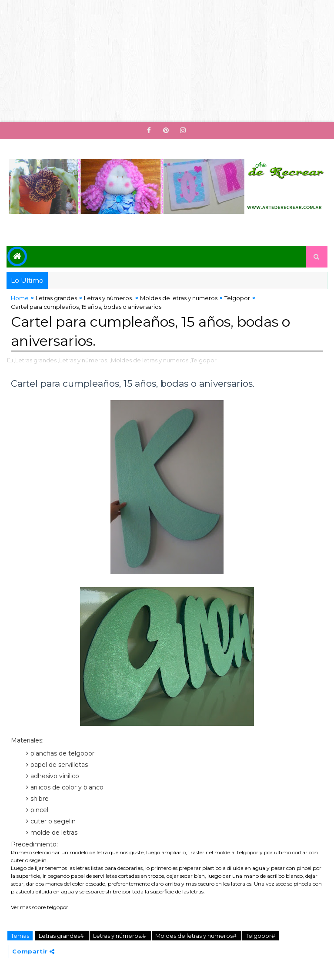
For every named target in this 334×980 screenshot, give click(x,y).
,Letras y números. (83, 360)
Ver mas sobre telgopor (40, 907)
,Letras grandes (35, 360)
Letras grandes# (62, 936)
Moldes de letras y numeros (179, 298)
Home (20, 298)
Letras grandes (56, 298)
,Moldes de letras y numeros (149, 360)
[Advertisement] (167, 61)
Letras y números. (109, 298)
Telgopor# (261, 936)
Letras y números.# (120, 936)
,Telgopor (203, 360)
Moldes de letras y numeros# (197, 936)
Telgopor (237, 298)
